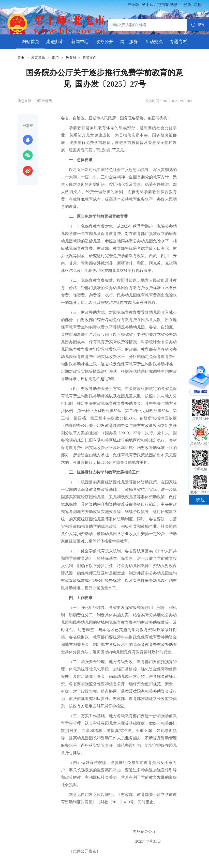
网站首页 (30, 42)
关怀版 (133, 5)
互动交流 (154, 42)
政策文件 (90, 58)
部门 (55, 58)
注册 (198, 5)
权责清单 (38, 58)
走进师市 (55, 42)
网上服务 (129, 42)
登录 (187, 5)
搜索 (198, 25)
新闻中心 (80, 42)
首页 (21, 58)
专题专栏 (179, 42)
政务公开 (104, 42)
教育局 (71, 58)
